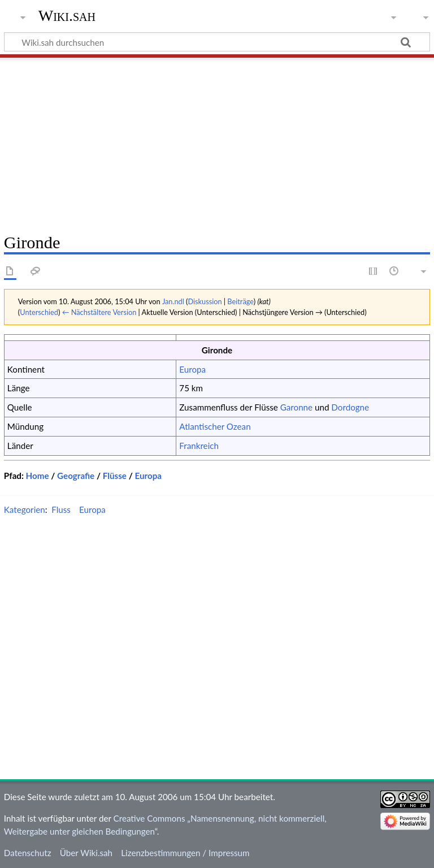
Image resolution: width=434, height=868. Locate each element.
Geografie (76, 476)
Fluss (61, 509)
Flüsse (115, 476)
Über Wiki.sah (86, 853)
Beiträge (240, 301)
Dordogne (350, 407)
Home (38, 476)
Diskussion (205, 301)
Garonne (296, 407)
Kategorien (25, 509)
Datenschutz (28, 853)
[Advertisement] (217, 141)
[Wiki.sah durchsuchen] (217, 42)
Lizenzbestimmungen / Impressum (185, 853)
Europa (192, 369)
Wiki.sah (67, 16)
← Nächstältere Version (99, 312)
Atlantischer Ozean (215, 426)
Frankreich (199, 446)
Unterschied (39, 312)
